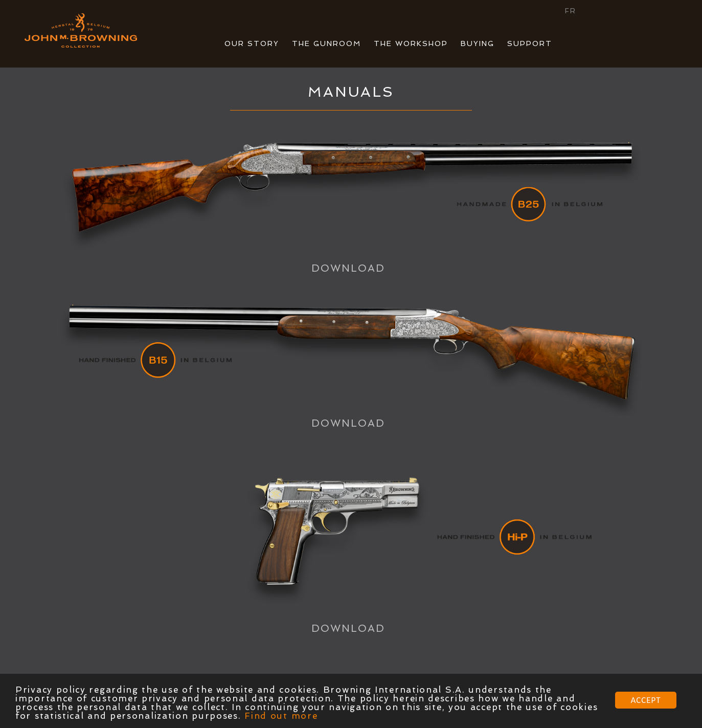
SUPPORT (530, 43)
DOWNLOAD (348, 268)
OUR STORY (252, 43)
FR (571, 11)
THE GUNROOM (326, 43)
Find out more (281, 716)
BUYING (478, 43)
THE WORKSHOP (411, 43)
